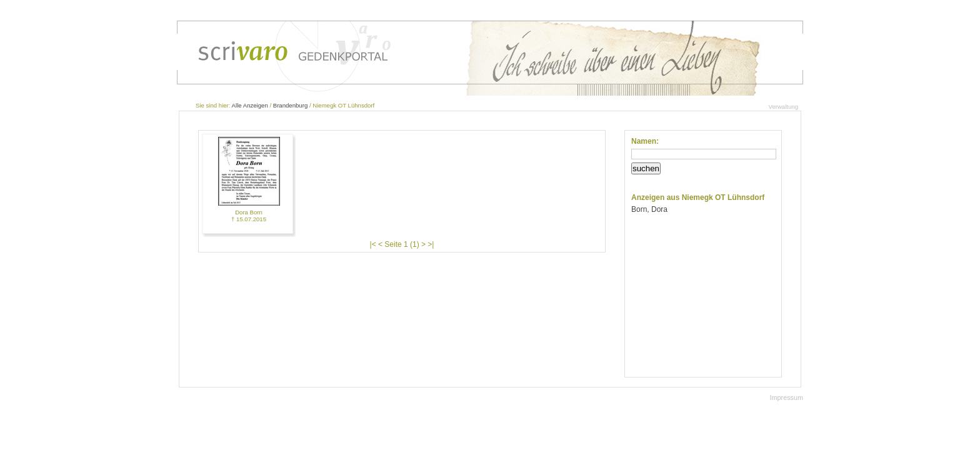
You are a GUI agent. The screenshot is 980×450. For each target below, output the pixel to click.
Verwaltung (783, 107)
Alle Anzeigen (250, 105)
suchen (646, 168)
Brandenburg (290, 105)
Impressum (787, 397)
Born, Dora (649, 209)
